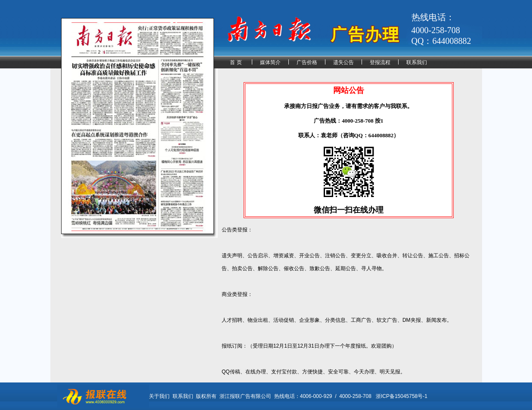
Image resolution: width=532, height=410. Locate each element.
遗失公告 (343, 62)
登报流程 (380, 62)
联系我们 (417, 62)
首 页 (236, 62)
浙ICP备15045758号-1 (402, 396)
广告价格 (307, 62)
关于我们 (159, 396)
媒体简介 (270, 62)
